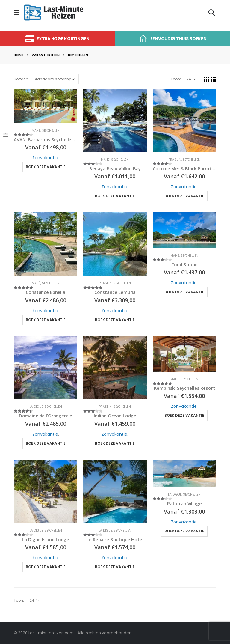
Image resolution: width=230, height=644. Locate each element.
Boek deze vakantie (46, 167)
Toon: (176, 79)
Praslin (175, 160)
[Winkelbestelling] (55, 79)
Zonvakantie (45, 158)
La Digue (36, 407)
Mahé (36, 131)
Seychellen (51, 131)
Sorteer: (21, 79)
